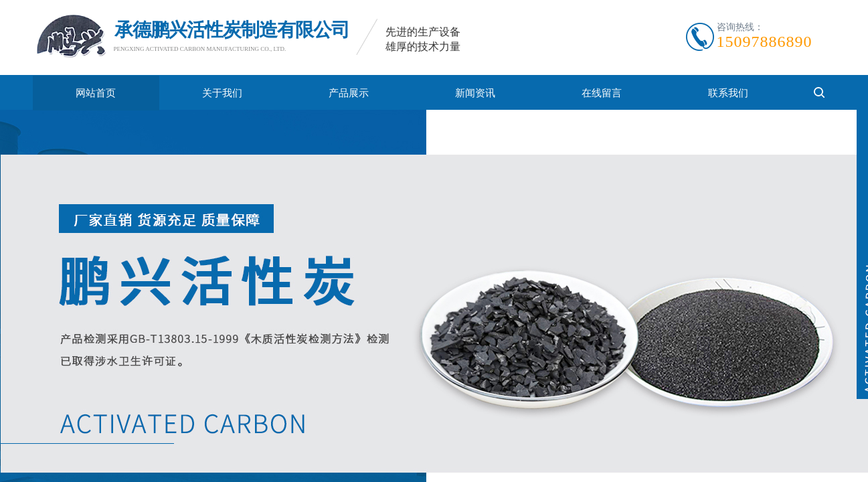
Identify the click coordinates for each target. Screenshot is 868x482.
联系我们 (728, 93)
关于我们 (222, 93)
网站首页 (96, 93)
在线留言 (602, 93)
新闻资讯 (475, 93)
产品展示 (349, 93)
